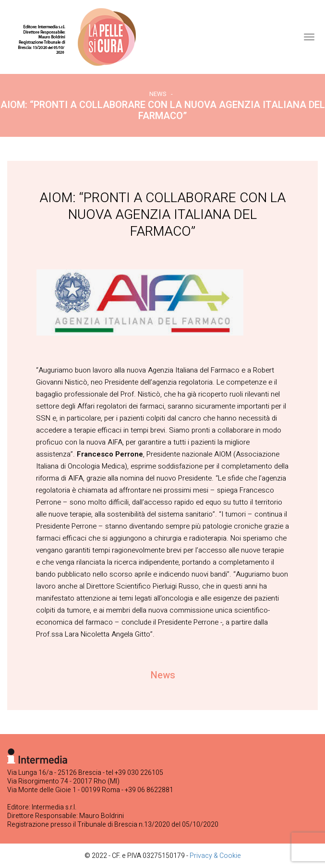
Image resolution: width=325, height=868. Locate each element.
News (158, 94)
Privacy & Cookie (215, 856)
